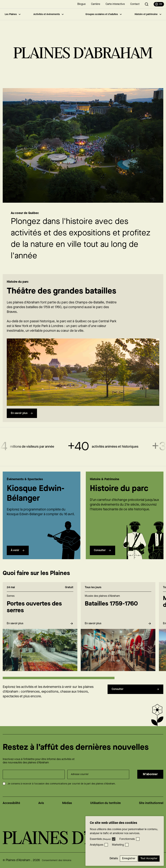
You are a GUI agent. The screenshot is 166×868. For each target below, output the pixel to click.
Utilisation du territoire (105, 803)
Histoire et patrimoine (148, 14)
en (158, 4)
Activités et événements (48, 14)
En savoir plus (22, 420)
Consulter (103, 557)
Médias (67, 803)
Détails (114, 858)
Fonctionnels (127, 839)
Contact (135, 4)
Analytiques (97, 845)
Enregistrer (129, 858)
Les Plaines (13, 14)
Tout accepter (149, 858)
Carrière (96, 4)
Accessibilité (11, 803)
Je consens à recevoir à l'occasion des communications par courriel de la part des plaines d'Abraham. (62, 784)
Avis (41, 803)
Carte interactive (115, 4)
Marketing (118, 845)
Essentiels (100, 839)
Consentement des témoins (57, 860)
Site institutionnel (151, 803)
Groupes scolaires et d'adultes (104, 14)
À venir (18, 557)
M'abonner (150, 774)
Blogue (81, 4)
